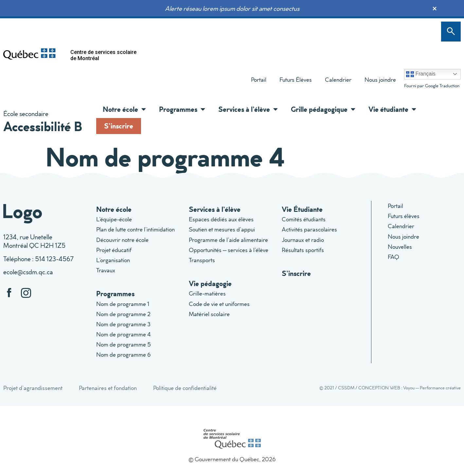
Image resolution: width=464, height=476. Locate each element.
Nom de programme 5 (124, 344)
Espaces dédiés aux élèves (221, 219)
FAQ (393, 257)
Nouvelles (400, 247)
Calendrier (338, 80)
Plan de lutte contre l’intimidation (135, 229)
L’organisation (113, 260)
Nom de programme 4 (124, 334)
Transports (202, 260)
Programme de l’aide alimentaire (228, 240)
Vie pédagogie (210, 283)
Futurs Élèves (296, 80)
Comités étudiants (304, 219)
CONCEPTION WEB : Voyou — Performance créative (410, 388)
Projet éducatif (114, 250)
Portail (259, 80)
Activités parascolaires (309, 229)
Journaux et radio (303, 240)
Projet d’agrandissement (33, 388)
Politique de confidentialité (185, 388)
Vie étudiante (392, 109)
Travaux (106, 270)
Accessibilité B (43, 126)
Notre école (124, 109)
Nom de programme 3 (123, 324)
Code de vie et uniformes (219, 304)
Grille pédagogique (323, 109)
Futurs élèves (404, 216)
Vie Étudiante (302, 209)
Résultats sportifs (303, 250)
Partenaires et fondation (108, 388)
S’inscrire (119, 126)
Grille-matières (207, 293)
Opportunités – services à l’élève (229, 250)
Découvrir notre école (122, 240)
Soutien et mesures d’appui (222, 229)
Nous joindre (380, 80)
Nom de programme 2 (123, 314)
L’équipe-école (114, 219)
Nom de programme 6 (124, 355)
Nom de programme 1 (123, 304)
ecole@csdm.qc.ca (28, 272)
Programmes (182, 109)
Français (421, 74)
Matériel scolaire (209, 314)
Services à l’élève (248, 109)
